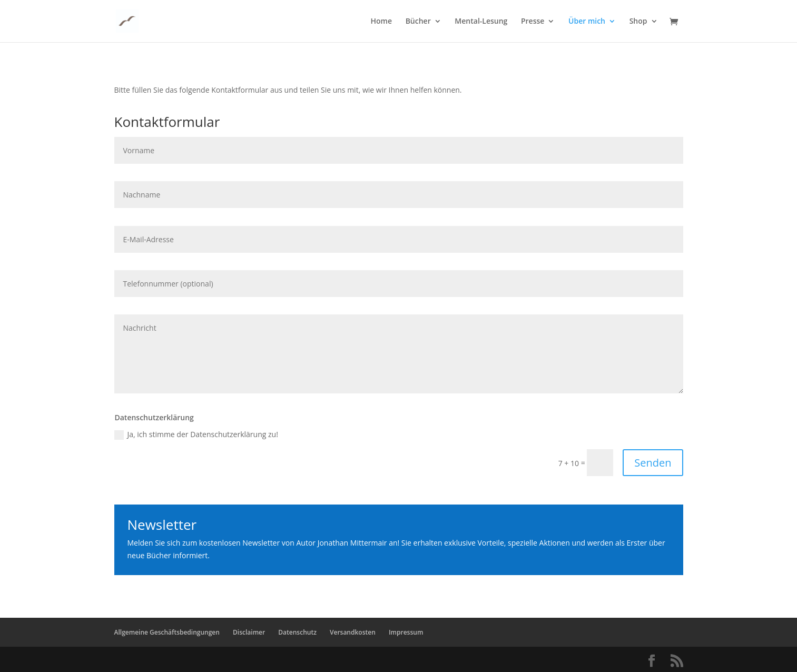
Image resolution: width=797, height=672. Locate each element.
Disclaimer (249, 632)
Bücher (418, 22)
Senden (653, 463)
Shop (638, 22)
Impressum (406, 632)
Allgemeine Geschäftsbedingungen (167, 632)
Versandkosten (353, 632)
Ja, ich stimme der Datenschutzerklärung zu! (196, 434)
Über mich (587, 22)
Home (382, 22)
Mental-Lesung (481, 22)
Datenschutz (297, 632)
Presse (533, 22)
